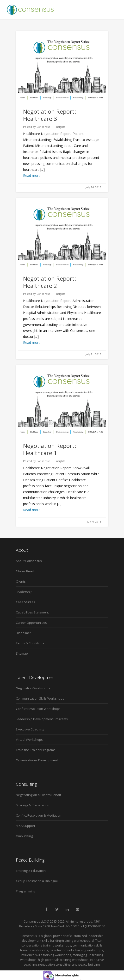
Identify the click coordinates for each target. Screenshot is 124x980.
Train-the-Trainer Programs (36, 750)
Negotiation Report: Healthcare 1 (50, 449)
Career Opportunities (31, 623)
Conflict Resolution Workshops (38, 709)
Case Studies (25, 602)
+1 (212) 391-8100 (93, 926)
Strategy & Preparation (33, 805)
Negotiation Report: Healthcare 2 (50, 282)
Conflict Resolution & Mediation (39, 815)
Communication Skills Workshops (40, 698)
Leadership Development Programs (42, 719)
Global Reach (26, 571)
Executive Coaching (30, 729)
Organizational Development (37, 760)
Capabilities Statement (32, 612)
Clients (21, 581)
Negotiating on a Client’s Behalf (38, 795)
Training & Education (31, 871)
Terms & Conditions (30, 643)
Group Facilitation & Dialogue (37, 881)
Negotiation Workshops (33, 688)
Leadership (24, 592)
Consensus (43, 127)
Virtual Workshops (29, 740)
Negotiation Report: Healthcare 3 (50, 115)
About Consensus (29, 561)
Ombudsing (24, 836)
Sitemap (22, 653)
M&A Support (25, 826)
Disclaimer (23, 633)
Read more (32, 175)
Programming (26, 891)
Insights (60, 127)
